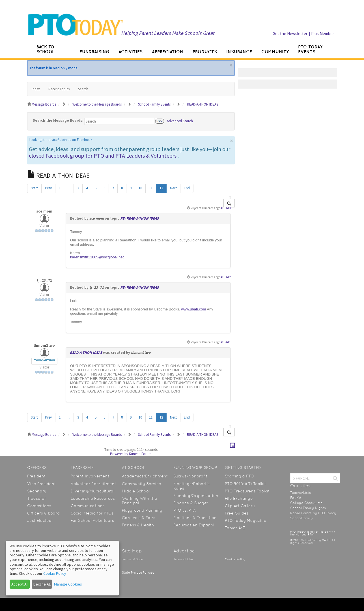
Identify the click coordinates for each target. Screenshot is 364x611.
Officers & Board (43, 513)
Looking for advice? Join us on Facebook (61, 140)
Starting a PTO (239, 476)
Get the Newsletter (290, 34)
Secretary (37, 491)
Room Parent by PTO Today (313, 513)
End (187, 188)
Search (83, 89)
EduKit (296, 498)
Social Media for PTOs (92, 513)
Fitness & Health (138, 525)
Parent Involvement (90, 476)
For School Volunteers (92, 520)
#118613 (226, 208)
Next (173, 188)
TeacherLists (301, 493)
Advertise (184, 551)
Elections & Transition (195, 518)
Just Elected (39, 520)
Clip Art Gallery (240, 506)
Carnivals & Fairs (139, 518)
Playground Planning (142, 510)
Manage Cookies (68, 584)
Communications (88, 506)
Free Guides (237, 513)
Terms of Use (183, 559)
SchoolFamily (301, 518)
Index (36, 89)
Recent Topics (59, 89)
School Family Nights (308, 508)
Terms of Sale (132, 559)
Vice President (42, 484)
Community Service (142, 484)
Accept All (20, 584)
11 (151, 188)
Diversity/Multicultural (92, 491)
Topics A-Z (235, 528)
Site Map (132, 551)
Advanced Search (180, 121)
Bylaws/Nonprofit (190, 476)
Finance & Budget (191, 503)
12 (161, 188)
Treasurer (37, 498)
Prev (48, 188)
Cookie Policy (235, 559)
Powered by (119, 454)
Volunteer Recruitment (93, 484)
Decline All (42, 584)
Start (34, 188)
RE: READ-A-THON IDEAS (139, 218)
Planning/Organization (196, 496)
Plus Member (323, 34)
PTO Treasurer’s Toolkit (247, 491)
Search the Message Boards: (58, 120)
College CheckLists (306, 503)
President (36, 476)
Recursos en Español (194, 525)
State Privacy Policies (138, 573)
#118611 (226, 342)
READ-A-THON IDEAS (86, 352)
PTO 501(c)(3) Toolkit (245, 484)
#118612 (226, 277)
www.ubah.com (193, 309)
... (69, 188)
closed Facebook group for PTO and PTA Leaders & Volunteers (103, 156)
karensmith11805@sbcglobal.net (97, 257)
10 (140, 188)
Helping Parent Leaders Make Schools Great (168, 33)
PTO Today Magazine (246, 520)
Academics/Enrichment (145, 476)
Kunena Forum (140, 454)
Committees (39, 506)
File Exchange (239, 498)
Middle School (136, 491)
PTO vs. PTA (185, 510)
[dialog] (62, 568)
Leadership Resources (93, 498)
